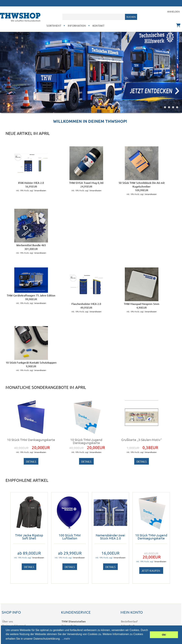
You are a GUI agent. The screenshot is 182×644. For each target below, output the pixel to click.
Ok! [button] (164, 635)
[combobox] (94, 17)
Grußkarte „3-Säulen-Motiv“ (142, 440)
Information (77, 25)
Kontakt (98, 25)
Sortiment (54, 25)
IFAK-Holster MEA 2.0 (31, 183)
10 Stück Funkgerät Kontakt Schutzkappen (31, 362)
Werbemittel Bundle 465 (31, 245)
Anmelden (173, 11)
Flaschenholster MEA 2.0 (86, 304)
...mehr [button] (66, 639)
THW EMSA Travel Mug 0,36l (86, 183)
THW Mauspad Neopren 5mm (142, 304)
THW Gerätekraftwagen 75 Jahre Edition (31, 295)
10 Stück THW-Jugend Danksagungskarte (86, 441)
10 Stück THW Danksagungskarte (31, 440)
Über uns (8, 621)
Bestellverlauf (129, 621)
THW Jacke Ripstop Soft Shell (29, 537)
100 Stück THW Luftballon (70, 537)
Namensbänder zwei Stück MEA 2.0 (110, 537)
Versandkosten (40, 190)
